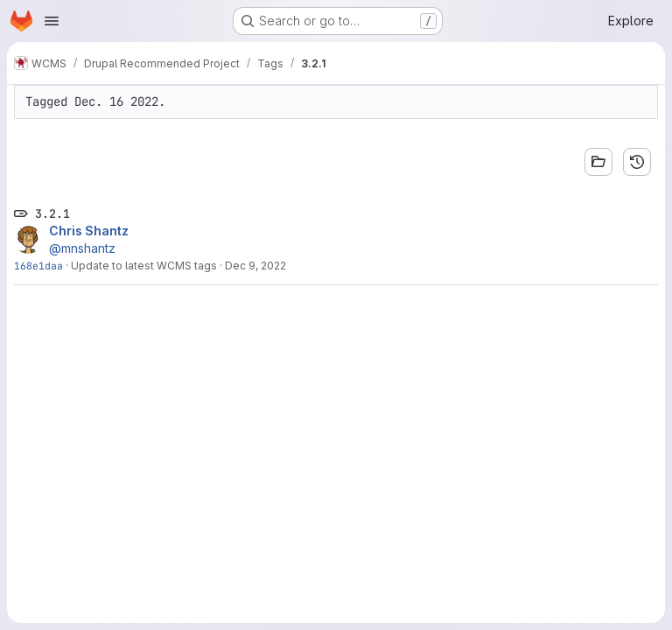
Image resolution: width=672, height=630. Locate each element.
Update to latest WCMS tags (144, 266)
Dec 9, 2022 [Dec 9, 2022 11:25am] (255, 266)
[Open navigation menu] (52, 21)
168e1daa (38, 266)
